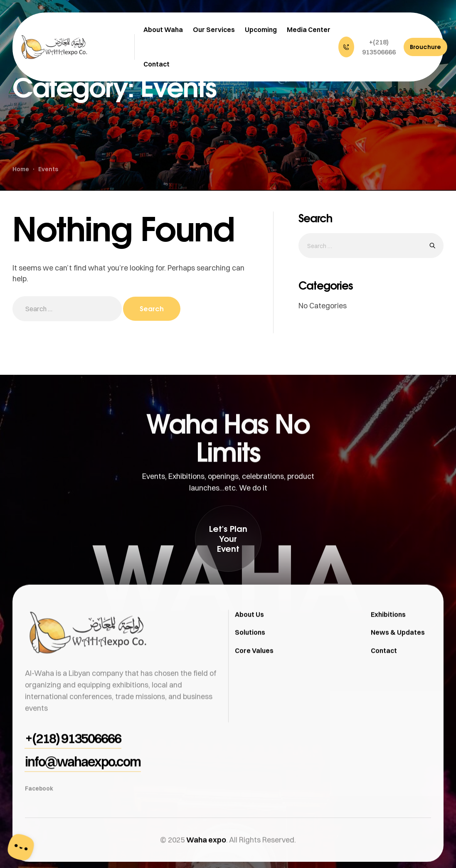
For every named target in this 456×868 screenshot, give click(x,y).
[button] (369, 47)
